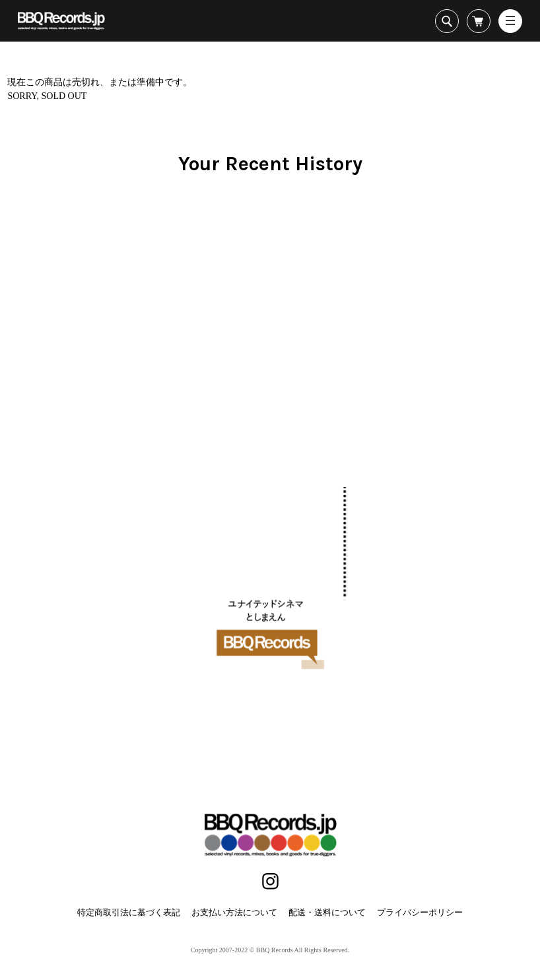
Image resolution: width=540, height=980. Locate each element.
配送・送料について (327, 912)
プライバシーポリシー (420, 912)
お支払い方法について (234, 912)
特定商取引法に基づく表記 (129, 912)
